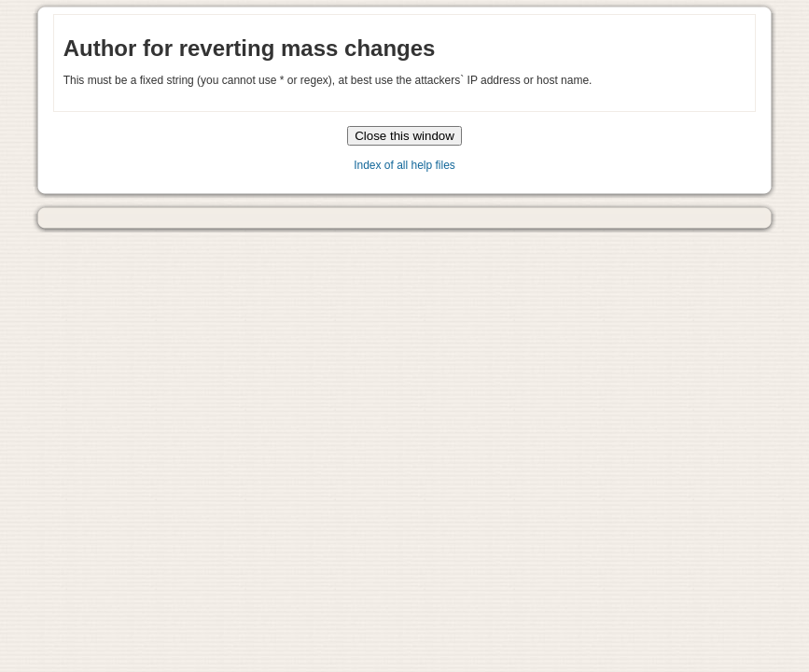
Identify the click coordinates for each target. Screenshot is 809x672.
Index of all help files (404, 165)
